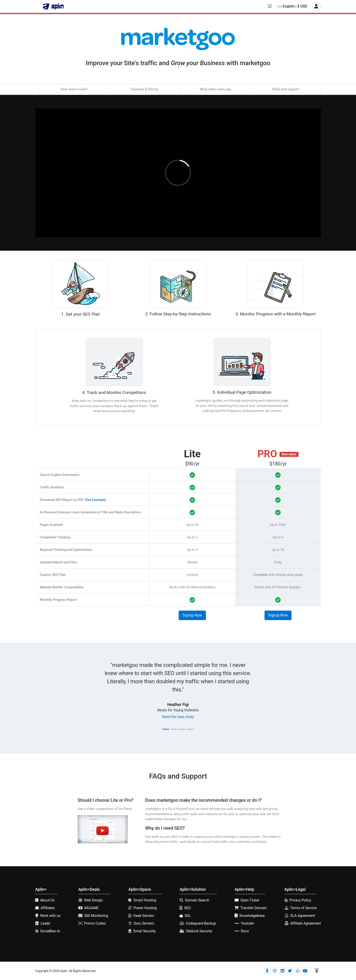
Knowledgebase (252, 916)
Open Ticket (250, 900)
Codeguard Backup (201, 923)
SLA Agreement (303, 916)
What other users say (215, 89)
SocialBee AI (50, 931)
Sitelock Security (199, 931)
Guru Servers (144, 923)
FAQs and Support (286, 89)
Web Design (93, 900)
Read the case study (178, 717)
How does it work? (74, 89)
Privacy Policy (300, 900)
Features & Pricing (145, 89)
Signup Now (192, 615)
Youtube (247, 923)
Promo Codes (95, 923)
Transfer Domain (253, 908)
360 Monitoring (96, 916)
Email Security (145, 931)
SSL (188, 916)
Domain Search (197, 900)
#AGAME (91, 908)
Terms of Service (303, 908)
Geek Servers (144, 916)
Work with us (50, 916)
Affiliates (48, 908)
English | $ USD (292, 6)
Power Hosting (145, 908)
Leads (45, 923)
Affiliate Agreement (305, 923)
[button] (317, 971)
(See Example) (95, 500)
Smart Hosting (145, 900)
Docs (245, 931)
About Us (47, 900)
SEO (187, 908)
